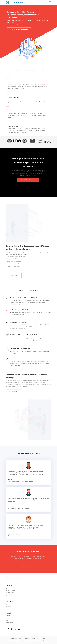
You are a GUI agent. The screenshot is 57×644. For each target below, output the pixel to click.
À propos (8, 616)
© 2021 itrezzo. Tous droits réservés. (20, 638)
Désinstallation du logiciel (39, 640)
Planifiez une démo (28, 180)
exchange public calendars (24, 113)
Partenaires (9, 618)
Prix (7, 620)
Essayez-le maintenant (28, 566)
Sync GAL (8, 588)
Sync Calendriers (10, 593)
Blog (7, 604)
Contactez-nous (10, 623)
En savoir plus (28, 187)
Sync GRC (8, 595)
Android (46, 85)
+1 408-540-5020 (28, 642)
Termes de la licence (26, 640)
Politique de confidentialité (38, 638)
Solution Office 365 (14, 640)
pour (43, 70)
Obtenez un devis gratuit (19, 30)
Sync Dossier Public (11, 590)
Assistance (8, 606)
